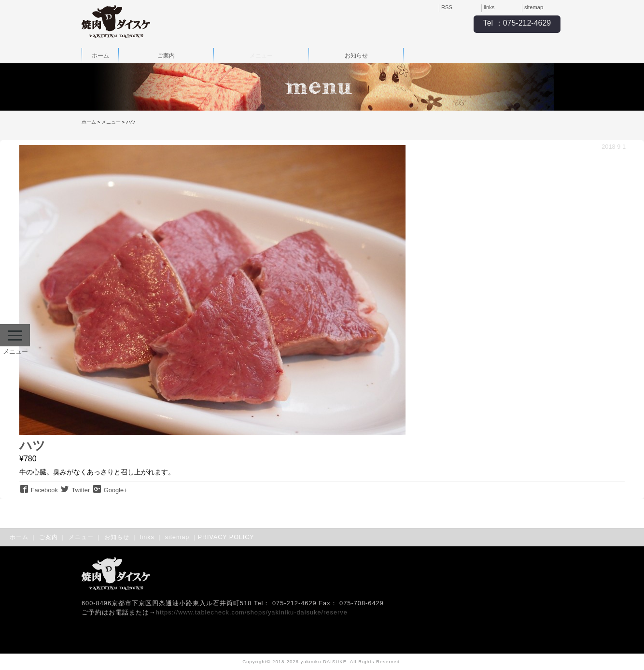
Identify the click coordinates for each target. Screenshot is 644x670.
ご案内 (166, 56)
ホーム (100, 56)
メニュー (261, 56)
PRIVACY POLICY (226, 537)
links (489, 7)
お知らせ (356, 56)
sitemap (534, 7)
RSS (447, 7)
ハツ (32, 445)
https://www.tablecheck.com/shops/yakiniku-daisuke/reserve (252, 612)
